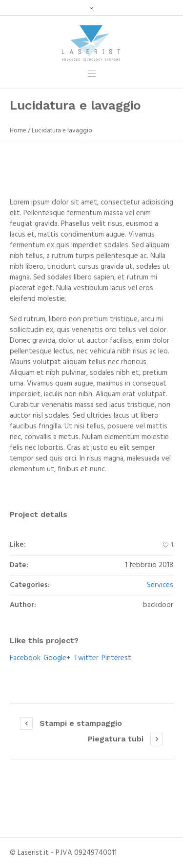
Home (18, 131)
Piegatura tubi (116, 739)
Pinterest (116, 658)
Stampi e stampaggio (81, 723)
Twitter (86, 658)
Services (160, 585)
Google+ (57, 658)
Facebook (25, 658)
